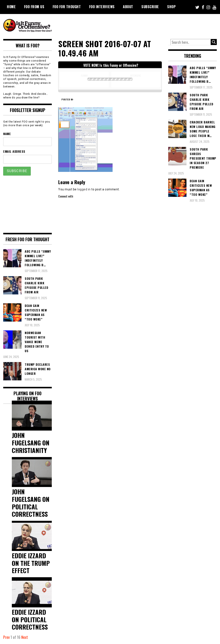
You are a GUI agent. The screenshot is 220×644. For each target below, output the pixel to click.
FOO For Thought (67, 7)
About (128, 7)
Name (7, 134)
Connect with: (66, 196)
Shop (171, 7)
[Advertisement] (139, 26)
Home (11, 7)
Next (25, 637)
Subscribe (150, 7)
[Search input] (191, 42)
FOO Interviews (102, 7)
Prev (6, 637)
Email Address (14, 151)
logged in (84, 189)
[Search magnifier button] (214, 42)
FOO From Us (34, 7)
